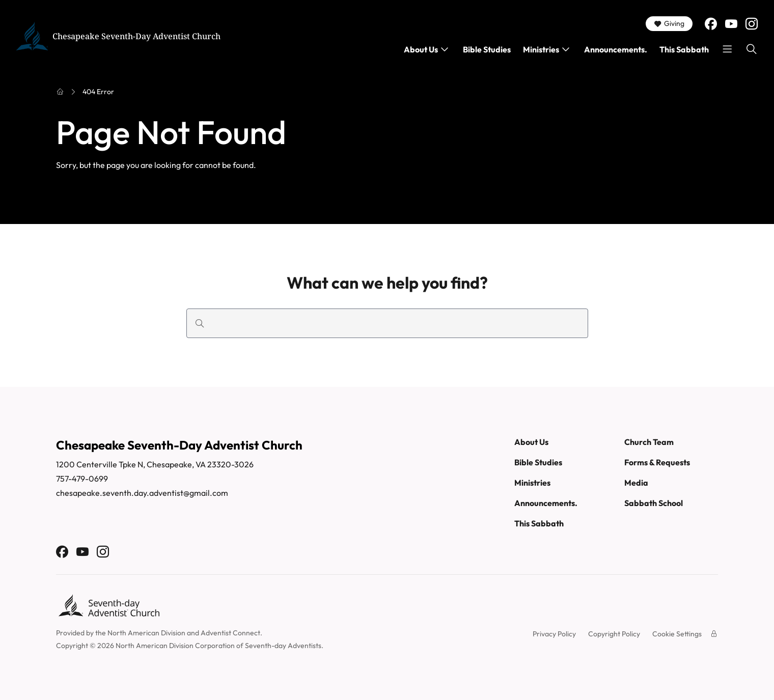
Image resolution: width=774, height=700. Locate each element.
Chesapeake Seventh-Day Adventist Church (136, 36)
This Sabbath (684, 49)
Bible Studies (487, 49)
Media (636, 483)
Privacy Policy (554, 634)
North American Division (146, 633)
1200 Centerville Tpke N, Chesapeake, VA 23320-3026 (155, 464)
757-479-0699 (82, 479)
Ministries (541, 49)
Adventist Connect (230, 633)
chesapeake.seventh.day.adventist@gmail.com (142, 493)
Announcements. (616, 49)
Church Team (649, 442)
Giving (669, 23)
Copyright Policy (614, 634)
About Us (421, 49)
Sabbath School (654, 503)
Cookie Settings (677, 634)
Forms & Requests (657, 462)
